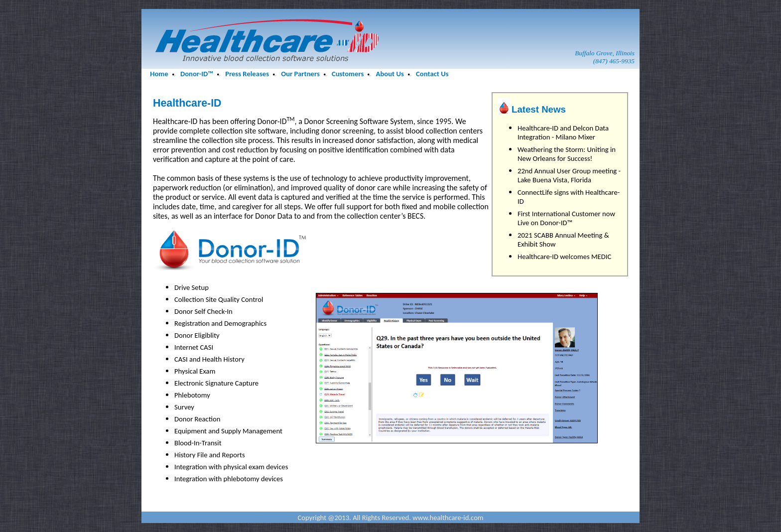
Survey (184, 407)
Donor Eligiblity (197, 335)
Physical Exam (195, 371)
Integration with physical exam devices (231, 467)
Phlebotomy (192, 395)
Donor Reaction (197, 419)
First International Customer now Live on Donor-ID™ (566, 218)
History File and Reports (210, 455)
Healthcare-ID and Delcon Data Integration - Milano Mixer (563, 133)
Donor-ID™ (197, 74)
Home (159, 74)
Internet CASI (194, 347)
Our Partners (300, 74)
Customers (348, 74)
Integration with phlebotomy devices (229, 479)
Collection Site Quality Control (219, 299)
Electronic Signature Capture (216, 383)
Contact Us (432, 74)
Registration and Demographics (220, 323)
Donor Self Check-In (203, 311)
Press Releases (247, 74)
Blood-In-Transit (198, 443)
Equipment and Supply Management (228, 431)
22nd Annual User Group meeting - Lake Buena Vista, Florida (569, 175)
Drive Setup (192, 287)
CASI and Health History (209, 359)
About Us (390, 74)
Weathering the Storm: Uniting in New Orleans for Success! (567, 154)
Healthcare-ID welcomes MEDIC (564, 257)
